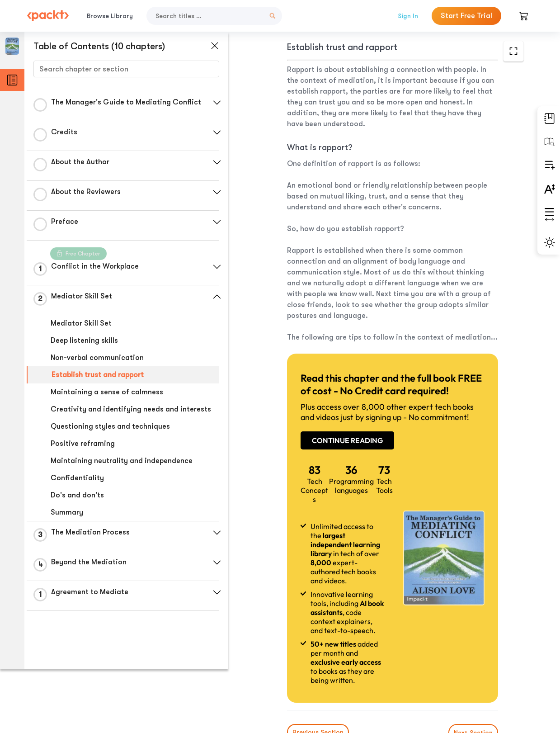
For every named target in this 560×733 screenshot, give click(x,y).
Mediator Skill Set (81, 323)
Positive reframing (83, 444)
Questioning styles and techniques (110, 426)
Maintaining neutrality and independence (122, 461)
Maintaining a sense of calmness (107, 392)
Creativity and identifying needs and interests (131, 409)
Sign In (408, 16)
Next (471, 666)
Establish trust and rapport (98, 375)
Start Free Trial (466, 16)
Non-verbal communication (97, 358)
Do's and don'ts (77, 495)
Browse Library (110, 16)
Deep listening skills (84, 340)
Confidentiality (77, 478)
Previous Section (294, 665)
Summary (67, 512)
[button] (215, 103)
